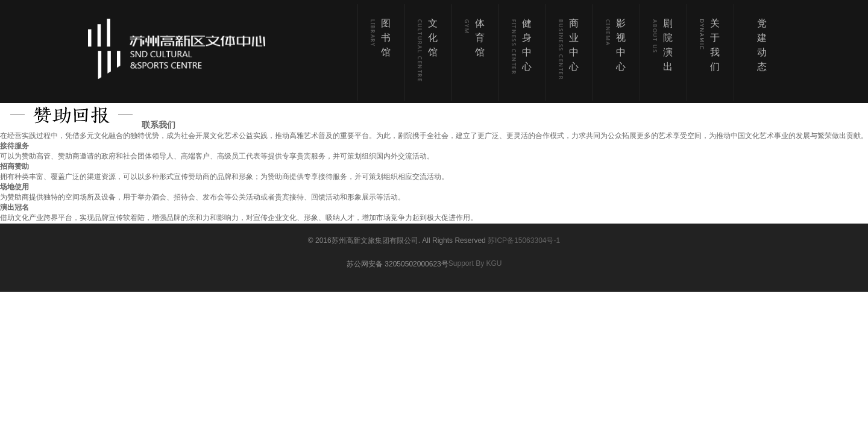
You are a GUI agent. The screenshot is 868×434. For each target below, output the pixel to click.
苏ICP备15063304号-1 (524, 241)
